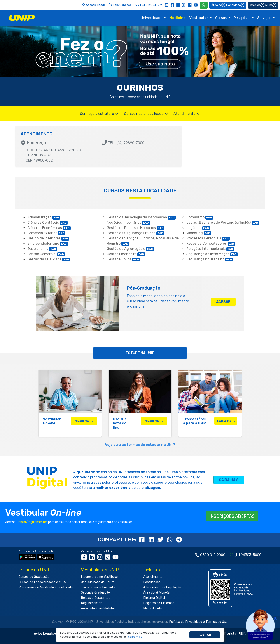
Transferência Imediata (98, 587)
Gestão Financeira (126, 254)
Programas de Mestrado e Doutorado (46, 587)
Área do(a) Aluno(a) (157, 593)
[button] (135, 637)
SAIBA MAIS (229, 480)
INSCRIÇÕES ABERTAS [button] (232, 516)
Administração (44, 217)
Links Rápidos (147, 5)
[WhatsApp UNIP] (204, 5)
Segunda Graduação (95, 593)
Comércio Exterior (46, 233)
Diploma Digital (154, 598)
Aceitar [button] (205, 635)
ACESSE (223, 302)
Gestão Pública (123, 259)
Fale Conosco (120, 5)
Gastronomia (42, 249)
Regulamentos (92, 603)
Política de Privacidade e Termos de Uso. (199, 622)
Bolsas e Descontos (96, 598)
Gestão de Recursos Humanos (136, 228)
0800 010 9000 (213, 555)
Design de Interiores (48, 238)
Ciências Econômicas (49, 228)
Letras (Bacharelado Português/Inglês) (223, 222)
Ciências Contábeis (47, 222)
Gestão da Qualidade (49, 259)
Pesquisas (242, 18)
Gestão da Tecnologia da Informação (141, 217)
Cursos (221, 18)
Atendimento (187, 114)
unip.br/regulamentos (32, 522)
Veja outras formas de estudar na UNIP (140, 445)
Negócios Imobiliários (128, 222)
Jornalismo (200, 217)
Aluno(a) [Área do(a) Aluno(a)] (263, 5)
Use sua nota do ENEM (98, 582)
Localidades (152, 582)
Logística (198, 228)
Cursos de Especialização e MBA (42, 582)
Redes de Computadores (211, 243)
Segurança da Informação (212, 254)
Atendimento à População (162, 587)
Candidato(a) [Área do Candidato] (228, 5)
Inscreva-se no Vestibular (100, 577)
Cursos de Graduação (34, 577)
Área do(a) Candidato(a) (98, 608)
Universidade (152, 18)
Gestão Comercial (46, 254)
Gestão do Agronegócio (130, 249)
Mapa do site (153, 608)
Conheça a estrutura (99, 114)
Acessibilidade (94, 5)
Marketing (199, 233)
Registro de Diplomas (159, 603)
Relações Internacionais (210, 249)
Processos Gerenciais (208, 238)
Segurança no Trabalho (210, 259)
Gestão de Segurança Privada (136, 233)
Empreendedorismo (48, 243)
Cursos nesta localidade (146, 114)
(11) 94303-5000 (248, 555)
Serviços (265, 18)
